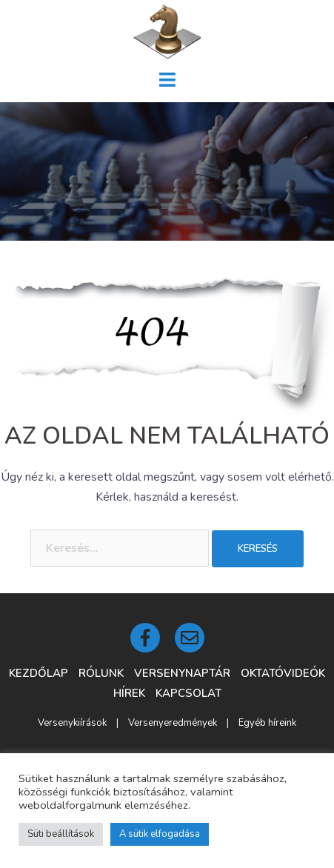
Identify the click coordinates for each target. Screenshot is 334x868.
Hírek (129, 693)
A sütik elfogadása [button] (160, 834)
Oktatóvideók (283, 673)
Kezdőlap (39, 673)
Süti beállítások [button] (61, 834)
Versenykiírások (72, 723)
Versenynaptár (182, 673)
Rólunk (101, 673)
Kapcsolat (188, 693)
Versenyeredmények (173, 723)
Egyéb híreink (267, 723)
